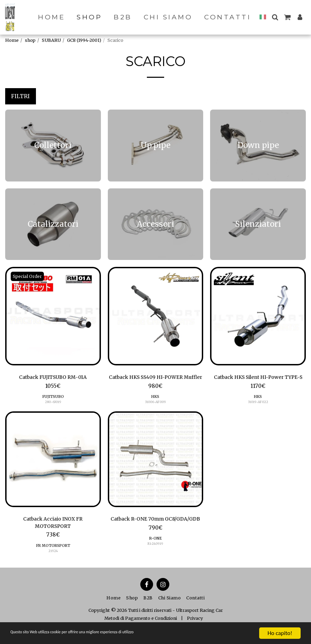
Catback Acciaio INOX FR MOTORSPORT (53, 533)
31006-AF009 (155, 411)
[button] (275, 17)
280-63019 (53, 403)
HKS (155, 406)
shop (30, 40)
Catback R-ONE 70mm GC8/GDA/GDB (155, 533)
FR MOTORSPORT (53, 556)
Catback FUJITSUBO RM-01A (53, 378)
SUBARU (51, 40)
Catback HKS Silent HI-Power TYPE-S (258, 382)
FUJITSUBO (53, 398)
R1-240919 (155, 561)
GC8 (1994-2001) (84, 40)
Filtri (20, 96)
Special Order (28, 276)
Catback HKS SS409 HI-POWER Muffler (155, 382)
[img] (53, 316)
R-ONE (155, 556)
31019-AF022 (258, 411)
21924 (53, 561)
